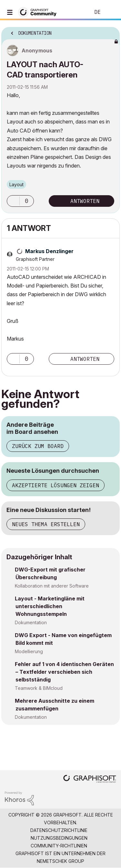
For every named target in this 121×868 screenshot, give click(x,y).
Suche (76, 12)
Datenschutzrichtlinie (59, 830)
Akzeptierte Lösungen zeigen (55, 485)
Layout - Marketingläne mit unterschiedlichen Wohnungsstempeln (50, 606)
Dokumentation (31, 622)
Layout (16, 184)
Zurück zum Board (38, 446)
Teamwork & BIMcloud (39, 688)
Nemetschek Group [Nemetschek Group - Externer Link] (60, 861)
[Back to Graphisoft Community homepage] (39, 12)
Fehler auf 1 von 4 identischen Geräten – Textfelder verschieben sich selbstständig (64, 672)
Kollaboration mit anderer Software (52, 586)
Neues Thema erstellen (46, 524)
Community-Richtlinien (59, 846)
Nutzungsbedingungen (59, 838)
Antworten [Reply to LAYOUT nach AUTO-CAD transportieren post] (85, 201)
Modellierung (29, 651)
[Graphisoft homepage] (90, 779)
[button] (13, 201)
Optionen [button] (111, 31)
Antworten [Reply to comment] (85, 359)
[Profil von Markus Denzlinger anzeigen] (49, 251)
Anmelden (111, 12)
